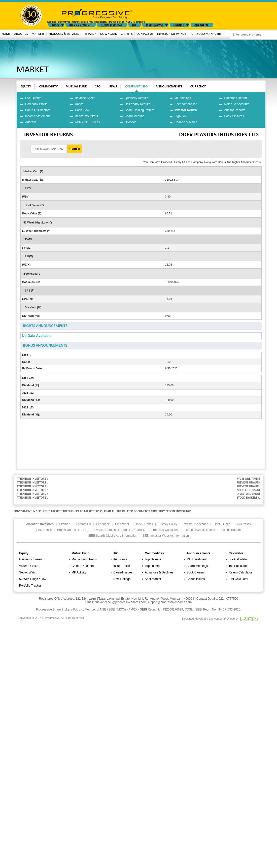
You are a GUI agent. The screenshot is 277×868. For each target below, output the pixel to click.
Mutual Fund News (84, 559)
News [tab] (113, 86)
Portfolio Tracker (30, 586)
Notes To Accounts (237, 104)
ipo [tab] (98, 86)
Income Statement (37, 116)
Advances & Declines (159, 572)
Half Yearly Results (137, 104)
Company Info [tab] (136, 86)
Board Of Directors (38, 110)
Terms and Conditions (164, 530)
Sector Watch (28, 572)
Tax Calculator (238, 566)
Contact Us (145, 34)
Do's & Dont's (144, 524)
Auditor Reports (235, 110)
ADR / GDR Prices (88, 122)
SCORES (139, 530)
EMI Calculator (239, 579)
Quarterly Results (136, 98)
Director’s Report (235, 98)
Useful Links (222, 524)
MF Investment (197, 559)
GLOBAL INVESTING (111, 25)
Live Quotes (33, 98)
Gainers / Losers (83, 566)
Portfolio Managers (205, 34)
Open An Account (80, 25)
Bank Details (43, 530)
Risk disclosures (232, 530)
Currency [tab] (198, 86)
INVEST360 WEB (155, 25)
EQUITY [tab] (26, 86)
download (109, 34)
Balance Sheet (85, 98)
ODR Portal (201, 25)
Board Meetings (197, 566)
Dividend (131, 122)
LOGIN (56, 25)
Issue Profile (122, 566)
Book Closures (234, 116)
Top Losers (152, 566)
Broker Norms (66, 530)
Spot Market (153, 579)
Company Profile (36, 104)
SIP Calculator (238, 559)
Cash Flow (82, 110)
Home (6, 34)
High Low (181, 116)
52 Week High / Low (33, 579)
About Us (21, 34)
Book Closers (196, 572)
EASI (85, 530)
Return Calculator (240, 572)
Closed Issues (123, 572)
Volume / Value (29, 566)
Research (90, 34)
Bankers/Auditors (86, 116)
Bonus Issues (196, 579)
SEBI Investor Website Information (166, 536)
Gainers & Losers (31, 559)
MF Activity (79, 572)
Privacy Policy (168, 524)
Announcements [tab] (169, 86)
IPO (134, 25)
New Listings (122, 579)
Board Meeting (134, 116)
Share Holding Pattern (140, 110)
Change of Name (186, 122)
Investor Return (186, 110)
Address (31, 122)
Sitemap (65, 524)
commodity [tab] (48, 86)
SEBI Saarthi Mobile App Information (113, 536)
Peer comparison (186, 104)
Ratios (79, 104)
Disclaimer (122, 524)
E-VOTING (179, 25)
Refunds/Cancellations (200, 530)
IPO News (120, 559)
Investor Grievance (171, 34)
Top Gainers (153, 559)
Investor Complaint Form (110, 530)
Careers (127, 34)
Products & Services (64, 34)
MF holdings (183, 98)
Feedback (103, 524)
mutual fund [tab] (77, 86)
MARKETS (38, 34)
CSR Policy (243, 524)
